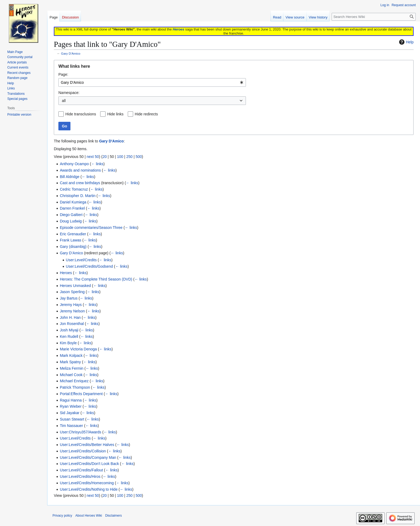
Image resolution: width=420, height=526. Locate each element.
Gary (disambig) (73, 247)
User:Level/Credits (81, 260)
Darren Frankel (72, 208)
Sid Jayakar (70, 413)
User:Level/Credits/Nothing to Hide (89, 489)
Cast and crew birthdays (80, 183)
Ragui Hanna (71, 400)
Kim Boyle (68, 343)
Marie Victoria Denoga (78, 349)
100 (120, 157)
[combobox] (152, 82)
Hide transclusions (81, 114)
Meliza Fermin (72, 368)
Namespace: (69, 93)
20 (105, 157)
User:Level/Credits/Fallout (81, 470)
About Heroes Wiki (89, 516)
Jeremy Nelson (72, 311)
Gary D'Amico (71, 53)
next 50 (93, 157)
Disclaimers (114, 516)
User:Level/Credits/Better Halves (87, 445)
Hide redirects (146, 114)
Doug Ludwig (71, 221)
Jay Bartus (69, 298)
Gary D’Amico (71, 253)
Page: (63, 74)
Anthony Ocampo (74, 164)
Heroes (179, 29)
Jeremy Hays (71, 305)
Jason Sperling (72, 292)
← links (97, 164)
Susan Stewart (72, 419)
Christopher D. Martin (78, 196)
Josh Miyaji (69, 330)
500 (139, 157)
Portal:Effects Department (81, 394)
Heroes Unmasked (75, 286)
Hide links (115, 114)
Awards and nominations (80, 170)
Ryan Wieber (71, 406)
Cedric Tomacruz (74, 189)
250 (129, 157)
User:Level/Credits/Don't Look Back (89, 464)
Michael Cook (71, 375)
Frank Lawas (70, 240)
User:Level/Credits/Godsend (89, 266)
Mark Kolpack (71, 355)
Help (406, 42)
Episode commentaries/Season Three (91, 228)
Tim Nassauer (71, 426)
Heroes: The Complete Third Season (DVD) (96, 279)
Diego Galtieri (71, 215)
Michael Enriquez (74, 381)
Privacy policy (62, 516)
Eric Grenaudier (73, 234)
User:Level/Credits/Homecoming (87, 483)
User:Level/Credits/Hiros (80, 476)
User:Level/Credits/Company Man (88, 457)
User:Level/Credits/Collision (83, 451)
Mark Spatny (70, 362)
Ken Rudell (69, 336)
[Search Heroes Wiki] (374, 17)
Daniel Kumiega (73, 202)
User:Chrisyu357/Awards (80, 432)
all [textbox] (64, 101)
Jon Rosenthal (72, 324)
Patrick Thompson (75, 387)
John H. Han (70, 317)
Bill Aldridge (70, 177)
